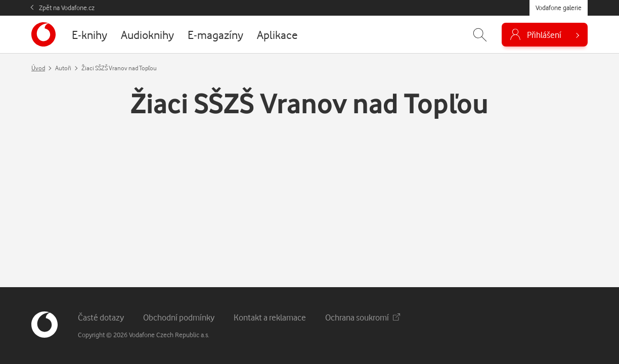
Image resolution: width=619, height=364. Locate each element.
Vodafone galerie (559, 8)
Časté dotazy (101, 317)
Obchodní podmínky (179, 317)
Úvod (38, 68)
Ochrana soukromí (363, 317)
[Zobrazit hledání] (480, 35)
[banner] (43, 34)
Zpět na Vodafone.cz (67, 8)
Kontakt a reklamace (270, 317)
